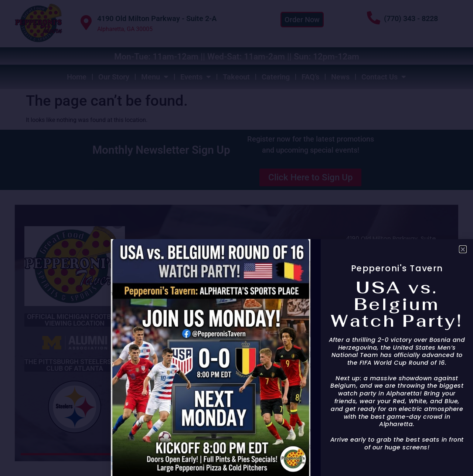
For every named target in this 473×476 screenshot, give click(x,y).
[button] (463, 249)
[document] (236, 238)
